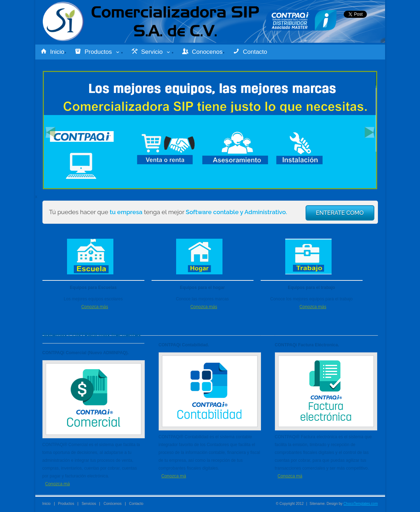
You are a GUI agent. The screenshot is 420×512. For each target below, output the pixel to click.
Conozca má (58, 484)
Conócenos (112, 504)
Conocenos (202, 52)
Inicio (53, 52)
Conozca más (95, 307)
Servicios (89, 504)
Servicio (152, 52)
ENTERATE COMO (340, 213)
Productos (98, 52)
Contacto (250, 52)
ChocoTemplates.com (360, 504)
